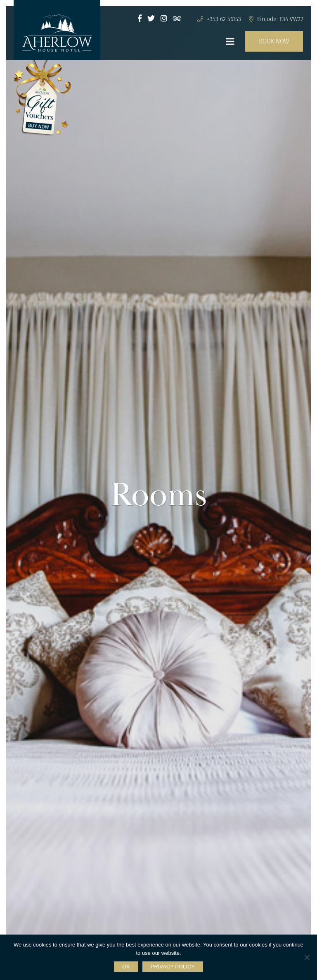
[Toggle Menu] (230, 41)
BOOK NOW (274, 41)
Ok (126, 967)
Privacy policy (173, 967)
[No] (307, 957)
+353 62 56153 (219, 19)
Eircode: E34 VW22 (276, 19)
